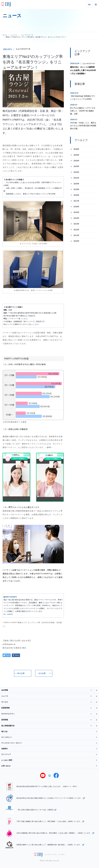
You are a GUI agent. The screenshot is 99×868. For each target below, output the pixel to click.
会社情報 (50, 690)
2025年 (76, 155)
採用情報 (50, 720)
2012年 (76, 230)
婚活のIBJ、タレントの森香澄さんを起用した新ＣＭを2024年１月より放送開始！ (83, 70)
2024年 (76, 161)
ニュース (14, 35)
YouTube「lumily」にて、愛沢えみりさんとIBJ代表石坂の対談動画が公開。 (83, 126)
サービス (50, 702)
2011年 (76, 235)
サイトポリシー (7, 737)
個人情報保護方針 (50, 726)
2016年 (76, 207)
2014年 (76, 218)
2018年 (76, 195)
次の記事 (42, 673)
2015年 (76, 212)
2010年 (76, 241)
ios (5, 614)
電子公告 (4, 732)
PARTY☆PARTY (11, 597)
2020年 (76, 184)
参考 (49, 447)
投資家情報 (50, 708)
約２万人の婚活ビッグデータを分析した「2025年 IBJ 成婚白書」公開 (83, 111)
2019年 (76, 189)
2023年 (76, 166)
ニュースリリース (23, 49)
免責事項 (4, 749)
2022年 (76, 172)
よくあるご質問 (7, 760)
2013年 (76, 224)
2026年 (76, 149)
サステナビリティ (50, 714)
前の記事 (21, 673)
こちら (24, 319)
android (10, 614)
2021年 (76, 178)
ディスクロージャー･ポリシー (12, 743)
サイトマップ (6, 754)
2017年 (76, 201)
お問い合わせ (6, 766)
